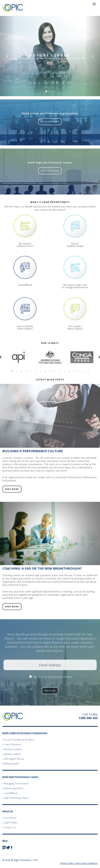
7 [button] (41, 371)
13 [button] (69, 371)
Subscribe (50, 691)
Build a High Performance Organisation (25, 733)
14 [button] (74, 371)
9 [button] (50, 371)
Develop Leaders (13, 749)
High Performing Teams (16, 798)
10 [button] (55, 371)
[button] (7, 56)
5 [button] (31, 371)
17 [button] (88, 371)
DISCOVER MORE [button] (50, 122)
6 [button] (36, 371)
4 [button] (26, 371)
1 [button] (12, 371)
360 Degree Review (14, 759)
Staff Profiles (11, 823)
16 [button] (83, 371)
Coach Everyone (12, 744)
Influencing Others (14, 788)
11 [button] (60, 371)
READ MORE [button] (12, 489)
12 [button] (64, 371)
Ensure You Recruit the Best (19, 740)
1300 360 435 (88, 718)
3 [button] (21, 371)
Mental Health (11, 764)
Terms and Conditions (86, 863)
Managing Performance (16, 784)
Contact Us (10, 827)
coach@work (11, 793)
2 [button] (17, 371)
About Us (8, 811)
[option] (18, 357)
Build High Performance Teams (20, 777)
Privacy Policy (67, 863)
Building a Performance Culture (33, 451)
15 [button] (79, 371)
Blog (5, 841)
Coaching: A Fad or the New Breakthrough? (42, 568)
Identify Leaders (12, 754)
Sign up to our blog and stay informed (52, 677)
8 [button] (45, 371)
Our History (10, 818)
